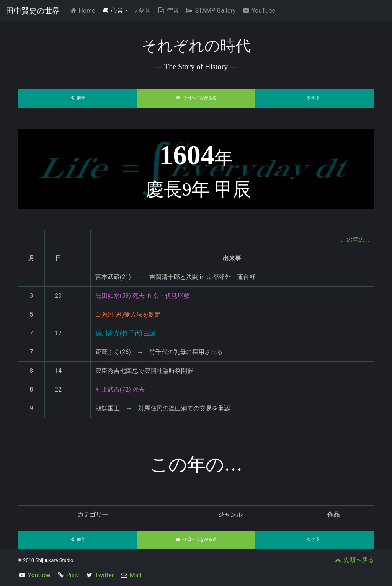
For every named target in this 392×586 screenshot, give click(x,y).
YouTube (258, 11)
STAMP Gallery (210, 11)
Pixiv (73, 575)
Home (84, 10)
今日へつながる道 (196, 98)
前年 (77, 98)
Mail (136, 575)
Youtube (39, 575)
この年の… (355, 239)
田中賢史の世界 (33, 11)
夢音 (142, 11)
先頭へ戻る (354, 560)
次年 (315, 98)
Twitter (104, 575)
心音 (113, 11)
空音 (168, 11)
